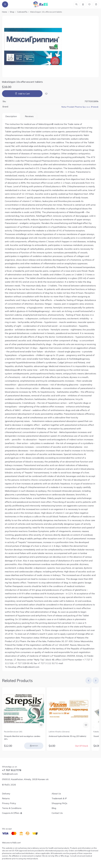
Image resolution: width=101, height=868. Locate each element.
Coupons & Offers (11, 813)
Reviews (29, 117)
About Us (56, 794)
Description (11, 117)
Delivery (6, 794)
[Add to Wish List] (47, 94)
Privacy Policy (9, 803)
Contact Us (57, 813)
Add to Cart (24, 94)
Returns (6, 798)
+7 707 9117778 (12, 770)
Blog (54, 808)
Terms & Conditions (12, 808)
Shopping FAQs (59, 803)
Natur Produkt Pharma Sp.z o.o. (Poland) (80, 108)
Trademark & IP (59, 798)
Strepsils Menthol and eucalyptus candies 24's (22, 738)
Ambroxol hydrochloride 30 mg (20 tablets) (67, 737)
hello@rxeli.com (10, 774)
